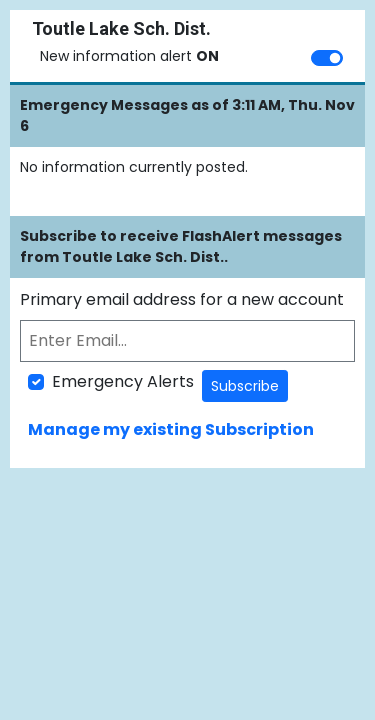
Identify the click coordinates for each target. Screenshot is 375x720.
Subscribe (245, 386)
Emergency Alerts (123, 381)
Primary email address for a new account (182, 299)
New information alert (129, 56)
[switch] (327, 58)
